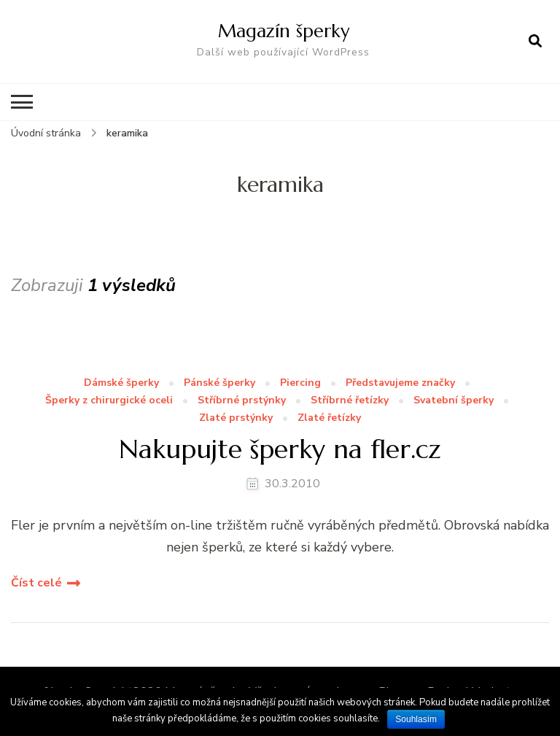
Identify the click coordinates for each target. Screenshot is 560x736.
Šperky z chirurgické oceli (109, 401)
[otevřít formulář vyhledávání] (535, 42)
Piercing (300, 383)
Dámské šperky (121, 383)
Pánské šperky (219, 383)
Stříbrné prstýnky (242, 401)
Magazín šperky (284, 31)
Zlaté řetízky (329, 418)
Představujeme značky (400, 383)
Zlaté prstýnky (236, 418)
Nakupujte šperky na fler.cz (280, 449)
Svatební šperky (454, 401)
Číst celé (36, 583)
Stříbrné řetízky (350, 401)
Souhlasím (416, 719)
